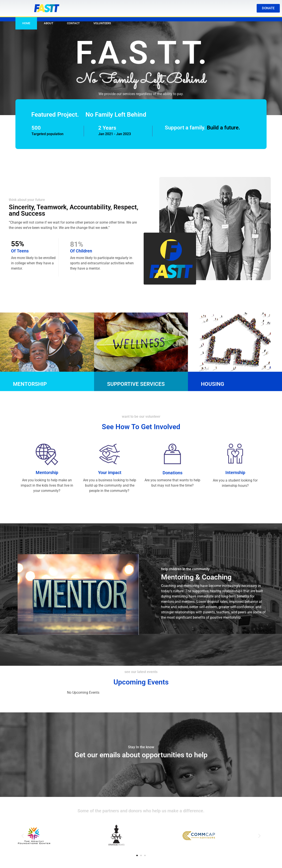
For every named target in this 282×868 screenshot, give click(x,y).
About (49, 23)
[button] (23, 836)
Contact (73, 23)
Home (26, 23)
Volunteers (102, 23)
